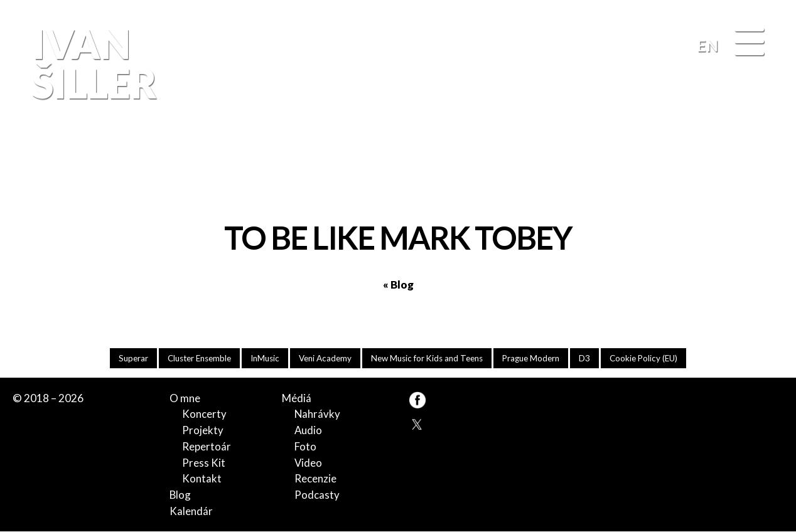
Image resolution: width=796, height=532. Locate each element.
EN (707, 45)
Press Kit (204, 463)
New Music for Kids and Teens (428, 358)
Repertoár (207, 446)
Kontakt (202, 479)
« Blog (398, 285)
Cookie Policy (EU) (650, 358)
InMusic (263, 358)
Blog (180, 495)
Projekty (203, 431)
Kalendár (191, 511)
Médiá (297, 398)
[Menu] (750, 43)
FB (761, 167)
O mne (185, 398)
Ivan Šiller (92, 64)
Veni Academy (324, 358)
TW (417, 423)
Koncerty (204, 414)
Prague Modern (536, 358)
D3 (591, 358)
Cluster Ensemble (195, 358)
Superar (127, 358)
